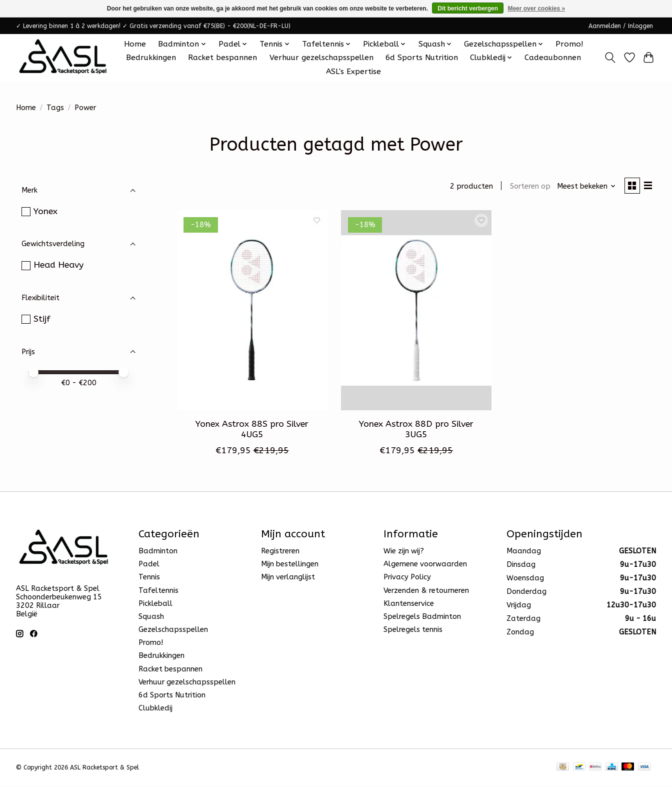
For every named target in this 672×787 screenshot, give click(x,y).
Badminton (158, 553)
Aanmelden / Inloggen (621, 26)
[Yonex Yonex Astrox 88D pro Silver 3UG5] (416, 312)
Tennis (149, 579)
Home (135, 44)
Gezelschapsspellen (173, 631)
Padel (149, 566)
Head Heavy (58, 265)
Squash (151, 618)
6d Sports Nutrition (422, 58)
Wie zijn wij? (404, 553)
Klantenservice (409, 605)
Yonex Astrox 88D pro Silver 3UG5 (416, 431)
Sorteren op (527, 187)
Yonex (45, 211)
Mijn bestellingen (290, 566)
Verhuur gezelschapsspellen (321, 58)
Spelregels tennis (413, 631)
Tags (55, 108)
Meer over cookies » (536, 9)
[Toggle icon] (610, 58)
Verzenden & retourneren (426, 592)
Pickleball (155, 605)
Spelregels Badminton (422, 618)
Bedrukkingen (151, 58)
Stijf (42, 319)
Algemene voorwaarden (425, 566)
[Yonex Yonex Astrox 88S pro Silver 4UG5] (252, 312)
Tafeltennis (158, 592)
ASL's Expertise (353, 72)
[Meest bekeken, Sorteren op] (584, 187)
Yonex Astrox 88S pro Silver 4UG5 (252, 431)
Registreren (280, 553)
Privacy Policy (407, 579)
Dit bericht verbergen (468, 9)
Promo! (569, 44)
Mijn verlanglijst (288, 579)
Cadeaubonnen (553, 58)
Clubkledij (155, 710)
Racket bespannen (222, 58)
